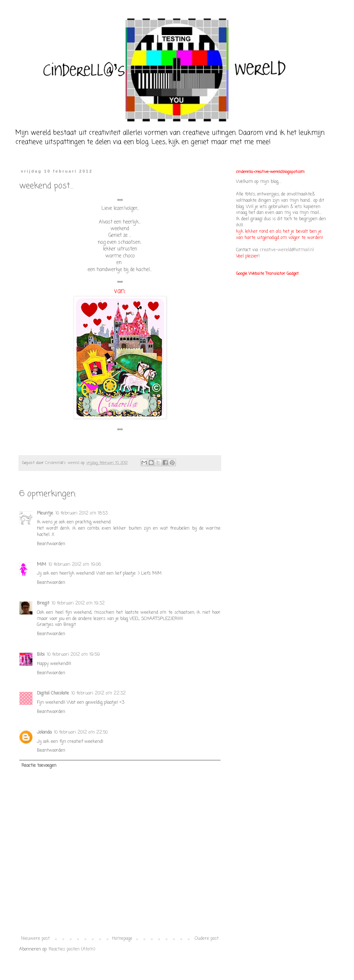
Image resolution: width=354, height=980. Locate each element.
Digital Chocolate (53, 693)
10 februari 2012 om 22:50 (81, 733)
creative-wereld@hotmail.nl (287, 250)
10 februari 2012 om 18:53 (81, 513)
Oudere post (207, 939)
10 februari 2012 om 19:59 (73, 655)
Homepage (122, 939)
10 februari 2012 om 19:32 (78, 603)
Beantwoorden (51, 544)
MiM (41, 565)
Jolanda (44, 733)
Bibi (41, 655)
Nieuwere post (35, 939)
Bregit (43, 603)
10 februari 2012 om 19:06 (75, 565)
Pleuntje (45, 513)
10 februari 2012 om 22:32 (98, 693)
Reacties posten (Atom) (72, 949)
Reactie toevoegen (39, 766)
